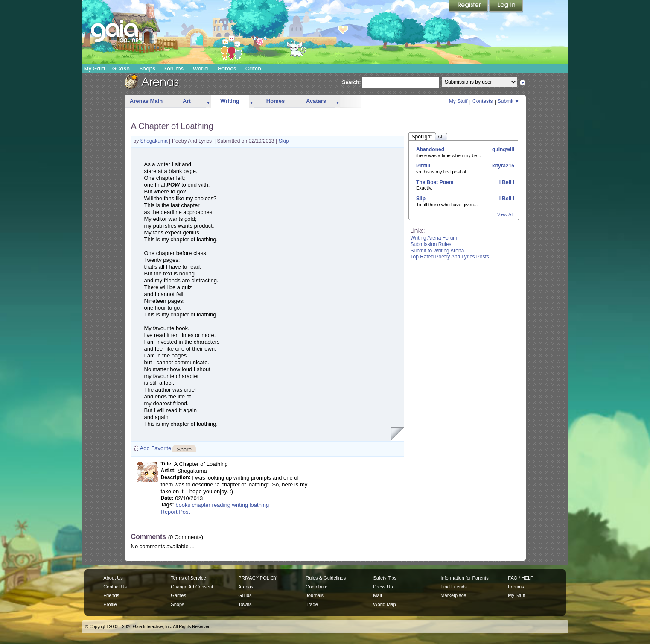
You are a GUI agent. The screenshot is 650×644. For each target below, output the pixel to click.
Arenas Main (146, 101)
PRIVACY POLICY (258, 578)
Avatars (316, 101)
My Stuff (458, 101)
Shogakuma (155, 141)
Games (227, 69)
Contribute (316, 587)
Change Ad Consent (192, 587)
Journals (315, 595)
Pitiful (423, 166)
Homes (275, 101)
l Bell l (506, 182)
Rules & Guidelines (326, 578)
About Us (113, 578)
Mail (377, 595)
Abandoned (430, 149)
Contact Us (115, 587)
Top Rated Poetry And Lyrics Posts (450, 257)
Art (187, 101)
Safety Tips (385, 578)
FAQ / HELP (521, 578)
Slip (421, 199)
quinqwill (503, 149)
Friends (111, 595)
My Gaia (95, 69)
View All (505, 214)
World (201, 69)
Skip (284, 141)
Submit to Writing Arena (437, 251)
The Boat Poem (435, 182)
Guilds (245, 595)
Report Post (176, 512)
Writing (230, 101)
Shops (147, 69)
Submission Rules (431, 244)
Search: (352, 82)
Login (506, 6)
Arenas (246, 587)
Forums (174, 69)
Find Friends (453, 587)
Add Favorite (156, 448)
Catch (253, 69)
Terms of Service (188, 578)
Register (469, 6)
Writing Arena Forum (434, 238)
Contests (482, 101)
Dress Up (383, 587)
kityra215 (503, 166)
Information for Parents (464, 578)
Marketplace (453, 595)
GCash (121, 69)
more (208, 101)
